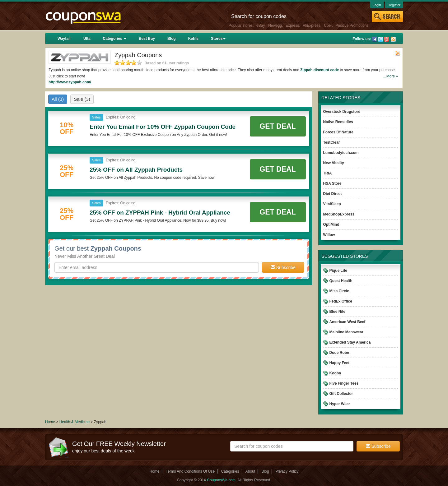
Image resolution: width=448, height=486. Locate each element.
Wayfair (64, 39)
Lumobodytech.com (341, 153)
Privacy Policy (287, 471)
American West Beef (348, 322)
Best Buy (147, 39)
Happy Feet (340, 363)
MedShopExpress (339, 214)
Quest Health (341, 281)
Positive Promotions (352, 25)
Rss (393, 39)
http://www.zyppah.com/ (70, 82)
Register (394, 5)
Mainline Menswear (346, 332)
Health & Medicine (75, 422)
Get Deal (278, 126)
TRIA (328, 173)
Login (377, 5)
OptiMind (331, 224)
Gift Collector (341, 394)
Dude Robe (339, 353)
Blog (172, 39)
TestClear (332, 142)
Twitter (380, 39)
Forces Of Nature (338, 132)
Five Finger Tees (344, 383)
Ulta (87, 39)
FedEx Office (341, 301)
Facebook (375, 39)
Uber (328, 25)
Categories (115, 39)
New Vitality (334, 163)
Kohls (193, 39)
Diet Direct (333, 194)
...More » (391, 76)
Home (50, 422)
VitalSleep (332, 204)
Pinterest (386, 39)
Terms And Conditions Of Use (190, 471)
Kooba (335, 373)
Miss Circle (339, 291)
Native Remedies (338, 122)
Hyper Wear (340, 404)
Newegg (275, 25)
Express (292, 25)
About (250, 471)
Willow (329, 235)
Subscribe (283, 267)
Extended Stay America (350, 342)
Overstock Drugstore (342, 112)
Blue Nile (337, 312)
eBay (260, 25)
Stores (218, 39)
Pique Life (338, 271)
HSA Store (332, 183)
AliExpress (312, 25)
